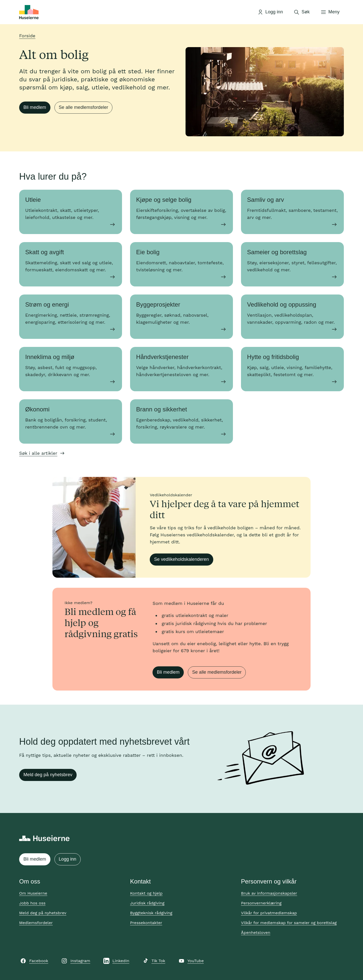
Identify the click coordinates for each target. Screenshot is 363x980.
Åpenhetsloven (256, 933)
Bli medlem (35, 107)
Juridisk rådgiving (147, 903)
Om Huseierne (33, 893)
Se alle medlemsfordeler (83, 107)
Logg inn (68, 859)
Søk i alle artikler (38, 453)
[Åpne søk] (301, 12)
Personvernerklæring (261, 903)
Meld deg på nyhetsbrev (48, 775)
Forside (27, 36)
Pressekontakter (146, 923)
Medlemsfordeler (36, 923)
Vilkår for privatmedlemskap (269, 913)
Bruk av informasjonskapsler (269, 893)
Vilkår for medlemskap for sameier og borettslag (289, 923)
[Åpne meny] (330, 12)
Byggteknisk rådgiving (151, 913)
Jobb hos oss (32, 903)
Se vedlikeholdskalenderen (181, 559)
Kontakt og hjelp (146, 893)
